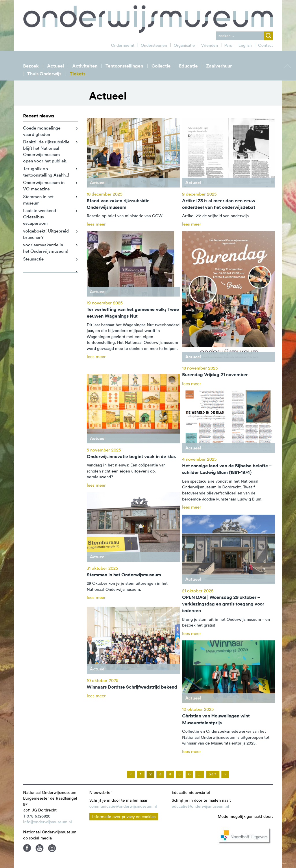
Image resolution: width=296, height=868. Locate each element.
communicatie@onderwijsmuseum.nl (123, 806)
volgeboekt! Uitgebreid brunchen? (46, 234)
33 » (213, 774)
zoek (269, 36)
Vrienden (210, 45)
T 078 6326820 (37, 816)
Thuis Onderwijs (44, 74)
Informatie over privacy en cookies (124, 817)
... (200, 774)
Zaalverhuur (219, 66)
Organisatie (184, 45)
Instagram (52, 848)
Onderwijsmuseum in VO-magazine (44, 186)
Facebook (27, 848)
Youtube (40, 848)
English (245, 45)
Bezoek (31, 66)
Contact (266, 45)
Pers (228, 45)
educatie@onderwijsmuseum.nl (200, 806)
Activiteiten (85, 66)
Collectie (161, 66)
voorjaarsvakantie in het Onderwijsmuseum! (46, 248)
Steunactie (33, 259)
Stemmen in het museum (38, 200)
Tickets (77, 74)
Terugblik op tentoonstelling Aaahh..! (46, 172)
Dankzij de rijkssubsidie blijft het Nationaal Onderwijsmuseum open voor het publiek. (46, 151)
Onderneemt (123, 45)
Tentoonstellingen (124, 66)
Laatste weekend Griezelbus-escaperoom (40, 217)
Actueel (55, 66)
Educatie (188, 66)
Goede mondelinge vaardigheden (42, 131)
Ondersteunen (154, 45)
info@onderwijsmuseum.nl (48, 822)
